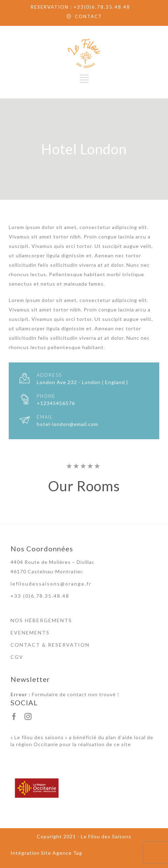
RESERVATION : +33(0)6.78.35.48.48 (80, 7)
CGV (17, 657)
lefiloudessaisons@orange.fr (51, 584)
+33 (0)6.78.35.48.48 (40, 596)
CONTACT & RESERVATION (50, 645)
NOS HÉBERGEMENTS (41, 620)
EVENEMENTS (30, 632)
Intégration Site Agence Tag (46, 853)
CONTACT (89, 16)
